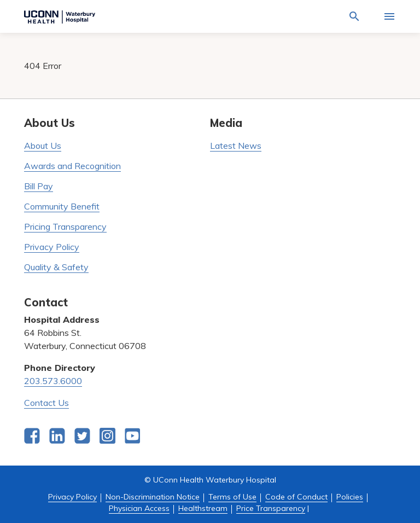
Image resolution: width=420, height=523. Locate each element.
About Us (43, 146)
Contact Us (46, 403)
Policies (350, 497)
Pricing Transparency (65, 226)
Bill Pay (39, 186)
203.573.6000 (53, 381)
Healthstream (203, 508)
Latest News (236, 146)
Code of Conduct (296, 497)
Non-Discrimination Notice (153, 497)
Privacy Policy (52, 247)
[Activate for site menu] (389, 16)
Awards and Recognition (72, 166)
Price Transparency (271, 508)
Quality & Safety (56, 267)
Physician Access (139, 508)
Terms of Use (232, 497)
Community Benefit (62, 206)
